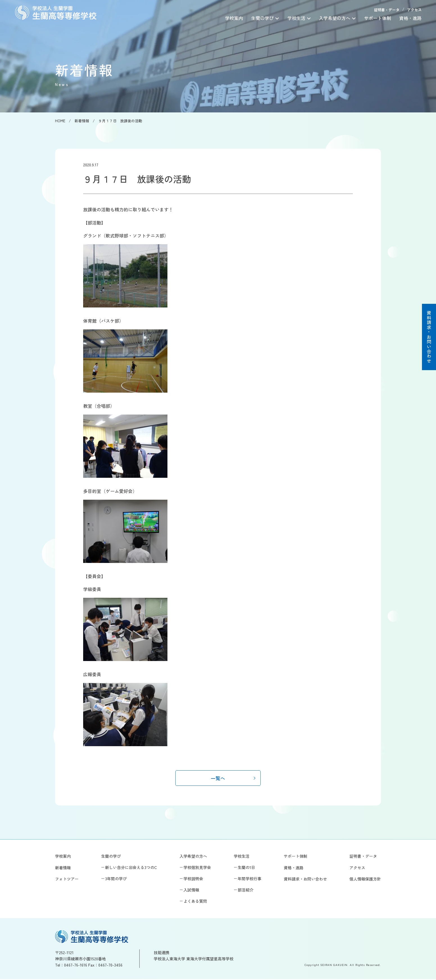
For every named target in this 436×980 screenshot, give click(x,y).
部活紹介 (246, 891)
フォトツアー (67, 880)
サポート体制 (378, 18)
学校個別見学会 (197, 868)
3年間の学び (116, 879)
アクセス (414, 10)
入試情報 (191, 891)
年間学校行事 (249, 879)
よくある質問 (195, 902)
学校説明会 (193, 879)
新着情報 (63, 868)
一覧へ (218, 778)
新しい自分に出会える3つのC (131, 868)
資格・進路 (410, 18)
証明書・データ (387, 10)
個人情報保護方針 (365, 880)
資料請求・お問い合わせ (429, 337)
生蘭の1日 (246, 868)
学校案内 (234, 18)
